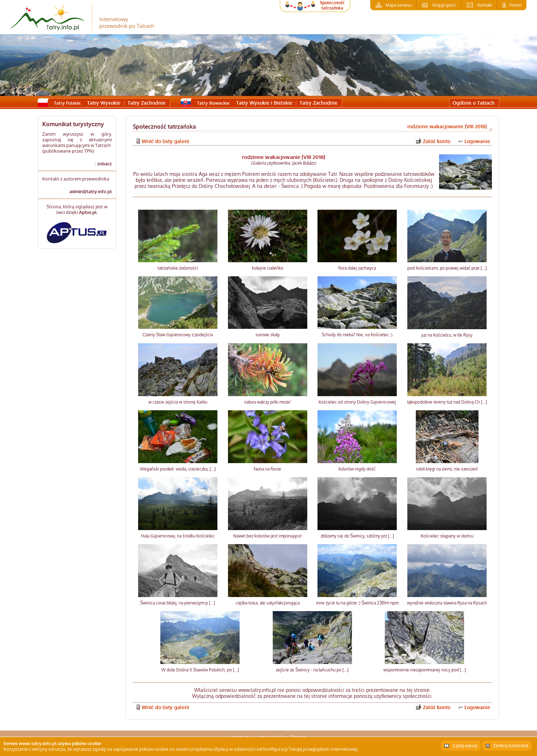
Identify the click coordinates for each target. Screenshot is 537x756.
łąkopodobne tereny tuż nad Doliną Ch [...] (447, 402)
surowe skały (268, 335)
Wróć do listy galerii (165, 141)
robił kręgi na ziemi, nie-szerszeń (447, 469)
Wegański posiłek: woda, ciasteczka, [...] (178, 469)
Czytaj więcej (465, 746)
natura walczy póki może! (267, 402)
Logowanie (477, 141)
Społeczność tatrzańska (332, 5)
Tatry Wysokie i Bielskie (264, 103)
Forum (515, 5)
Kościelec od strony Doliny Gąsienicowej (357, 402)
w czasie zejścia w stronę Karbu (178, 402)
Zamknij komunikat (511, 746)
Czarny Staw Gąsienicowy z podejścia (178, 335)
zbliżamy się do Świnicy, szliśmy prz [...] (357, 536)
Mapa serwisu (399, 5)
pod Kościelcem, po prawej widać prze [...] (447, 268)
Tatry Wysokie (104, 103)
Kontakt (485, 5)
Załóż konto (437, 141)
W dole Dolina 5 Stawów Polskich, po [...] (200, 670)
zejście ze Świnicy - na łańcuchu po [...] (312, 670)
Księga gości (444, 5)
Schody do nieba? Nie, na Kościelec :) (357, 335)
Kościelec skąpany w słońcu (447, 536)
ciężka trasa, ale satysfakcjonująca (268, 603)
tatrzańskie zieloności (178, 268)
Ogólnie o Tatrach (474, 103)
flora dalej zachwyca (357, 268)
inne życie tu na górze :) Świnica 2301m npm (357, 603)
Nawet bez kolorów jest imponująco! (267, 536)
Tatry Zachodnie (147, 103)
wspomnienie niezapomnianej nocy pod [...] (425, 670)
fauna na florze (267, 469)
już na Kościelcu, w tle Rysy (447, 335)
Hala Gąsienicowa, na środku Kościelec (178, 536)
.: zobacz (103, 164)
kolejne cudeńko (268, 268)
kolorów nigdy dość (357, 469)
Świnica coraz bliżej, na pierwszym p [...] (178, 603)
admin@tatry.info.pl (91, 191)
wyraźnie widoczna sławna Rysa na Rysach (447, 603)
